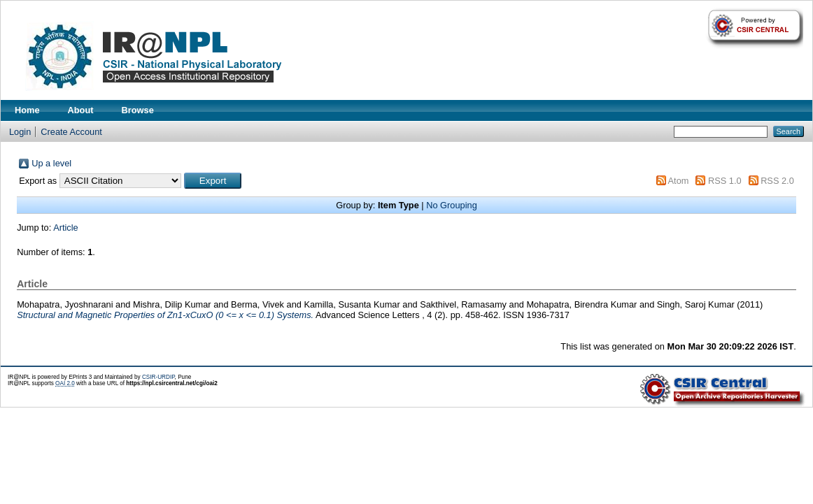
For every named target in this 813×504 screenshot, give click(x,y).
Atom (679, 181)
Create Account (71, 132)
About (81, 110)
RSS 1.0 (725, 181)
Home (27, 110)
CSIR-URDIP (158, 377)
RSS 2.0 (777, 181)
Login (20, 132)
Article (66, 228)
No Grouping (452, 205)
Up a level (51, 163)
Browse (138, 110)
